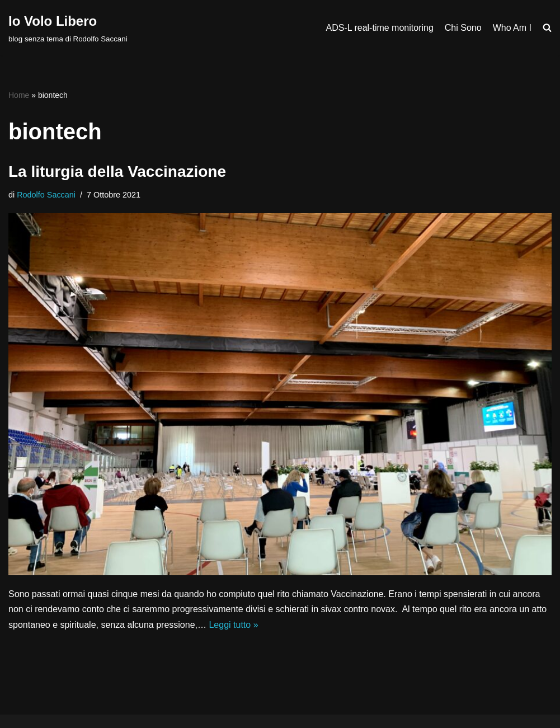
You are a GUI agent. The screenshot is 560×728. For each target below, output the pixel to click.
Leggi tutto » (233, 625)
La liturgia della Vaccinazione (117, 172)
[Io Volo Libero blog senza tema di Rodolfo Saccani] (68, 28)
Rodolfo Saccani (46, 195)
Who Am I (512, 28)
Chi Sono (463, 28)
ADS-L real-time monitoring (379, 28)
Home (19, 95)
